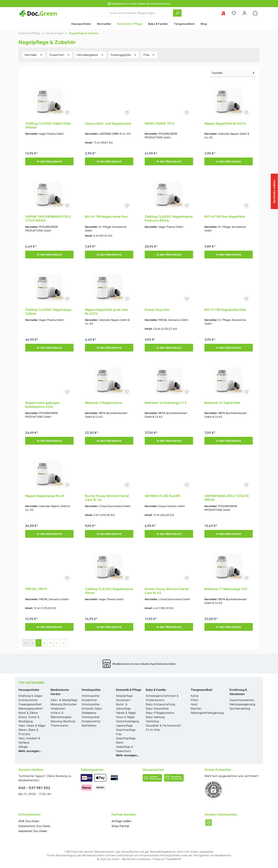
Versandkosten (130, 852)
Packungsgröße (124, 55)
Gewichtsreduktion (242, 700)
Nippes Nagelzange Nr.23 (45, 496)
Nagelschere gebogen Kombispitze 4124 (42, 405)
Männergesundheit (31, 709)
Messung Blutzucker (64, 704)
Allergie (23, 747)
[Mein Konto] (244, 13)
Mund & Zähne (28, 713)
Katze (195, 696)
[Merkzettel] (234, 13)
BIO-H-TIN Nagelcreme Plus (106, 217)
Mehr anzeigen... (30, 751)
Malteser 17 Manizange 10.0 (226, 589)
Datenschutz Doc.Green (34, 826)
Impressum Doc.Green (33, 831)
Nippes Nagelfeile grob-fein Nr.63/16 (107, 312)
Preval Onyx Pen (157, 310)
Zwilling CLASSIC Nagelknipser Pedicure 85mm (169, 219)
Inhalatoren (58, 709)
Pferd (194, 700)
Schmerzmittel (28, 700)
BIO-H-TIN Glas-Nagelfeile (225, 217)
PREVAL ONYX (36, 589)
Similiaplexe (89, 713)
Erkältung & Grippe (30, 696)
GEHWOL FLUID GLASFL (163, 496)
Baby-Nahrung (155, 717)
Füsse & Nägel (125, 717)
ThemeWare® (173, 859)
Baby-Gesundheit (157, 709)
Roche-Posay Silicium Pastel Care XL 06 (107, 498)
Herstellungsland (90, 55)
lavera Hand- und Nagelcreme (108, 123)
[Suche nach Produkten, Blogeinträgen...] (133, 13)
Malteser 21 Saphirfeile (222, 403)
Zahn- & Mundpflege (64, 700)
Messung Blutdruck (63, 721)
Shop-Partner (120, 826)
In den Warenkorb (49, 161)
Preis (149, 55)
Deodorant (123, 700)
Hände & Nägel (126, 713)
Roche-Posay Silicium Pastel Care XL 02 (167, 591)
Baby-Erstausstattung (160, 704)
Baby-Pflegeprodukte (160, 713)
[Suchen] (177, 13)
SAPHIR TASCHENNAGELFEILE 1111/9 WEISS (48, 219)
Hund (194, 704)
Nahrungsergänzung (242, 704)
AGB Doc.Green (29, 821)
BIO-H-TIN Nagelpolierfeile (225, 310)
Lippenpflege (124, 726)
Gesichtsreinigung (127, 721)
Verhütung (152, 721)
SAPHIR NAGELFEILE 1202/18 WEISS (227, 498)
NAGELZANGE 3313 (159, 123)
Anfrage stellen (121, 821)
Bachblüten (89, 726)
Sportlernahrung (240, 709)
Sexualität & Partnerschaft (163, 726)
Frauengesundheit (30, 704)
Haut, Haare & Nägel (32, 726)
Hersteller (34, 55)
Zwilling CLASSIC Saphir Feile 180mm (48, 125)
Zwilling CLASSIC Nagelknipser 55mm (109, 591)
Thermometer (59, 726)
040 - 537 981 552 (34, 788)
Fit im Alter (153, 730)
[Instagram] (209, 823)
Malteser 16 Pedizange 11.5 (166, 403)
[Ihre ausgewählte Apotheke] (223, 13)
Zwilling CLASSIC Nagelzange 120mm (48, 312)
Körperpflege (124, 696)
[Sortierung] (233, 73)
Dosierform (60, 55)
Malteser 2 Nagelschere (103, 403)
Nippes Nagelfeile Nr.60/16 (225, 123)
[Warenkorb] (255, 13)
